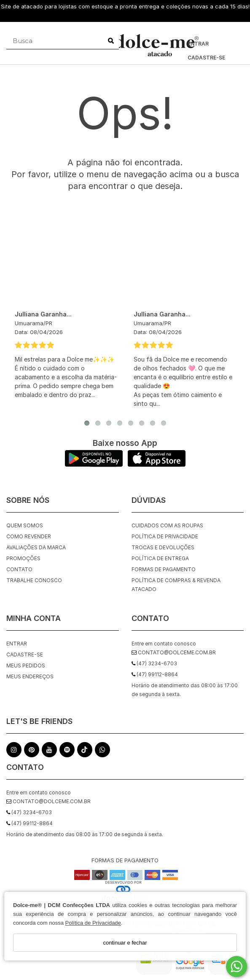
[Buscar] (111, 41)
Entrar (198, 44)
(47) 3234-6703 (29, 812)
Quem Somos (25, 525)
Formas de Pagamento (164, 569)
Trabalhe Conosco (34, 580)
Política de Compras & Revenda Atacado (176, 585)
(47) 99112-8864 (30, 823)
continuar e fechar (125, 943)
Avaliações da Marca (36, 547)
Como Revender (29, 536)
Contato (19, 569)
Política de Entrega (160, 558)
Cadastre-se (206, 58)
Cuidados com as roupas (167, 525)
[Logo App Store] (157, 465)
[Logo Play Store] (94, 465)
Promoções (23, 558)
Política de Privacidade (93, 923)
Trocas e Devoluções (163, 547)
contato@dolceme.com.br (48, 801)
